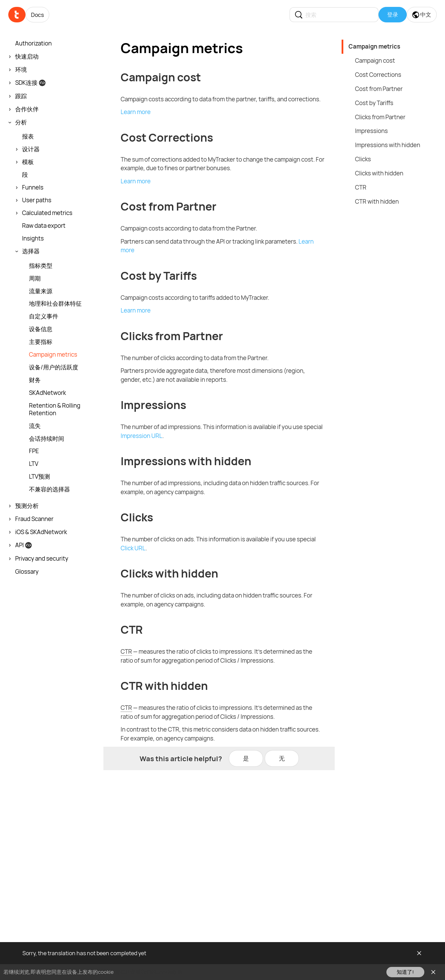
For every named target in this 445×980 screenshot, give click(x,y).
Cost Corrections (378, 75)
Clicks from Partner (380, 117)
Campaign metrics (374, 46)
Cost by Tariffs (374, 103)
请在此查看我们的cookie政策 (149, 972)
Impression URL (141, 436)
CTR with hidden (377, 201)
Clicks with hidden (379, 173)
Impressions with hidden (388, 145)
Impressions (371, 131)
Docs (37, 15)
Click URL (133, 548)
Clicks (363, 159)
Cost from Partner (379, 89)
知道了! (405, 972)
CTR (361, 187)
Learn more (136, 112)
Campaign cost (375, 60)
